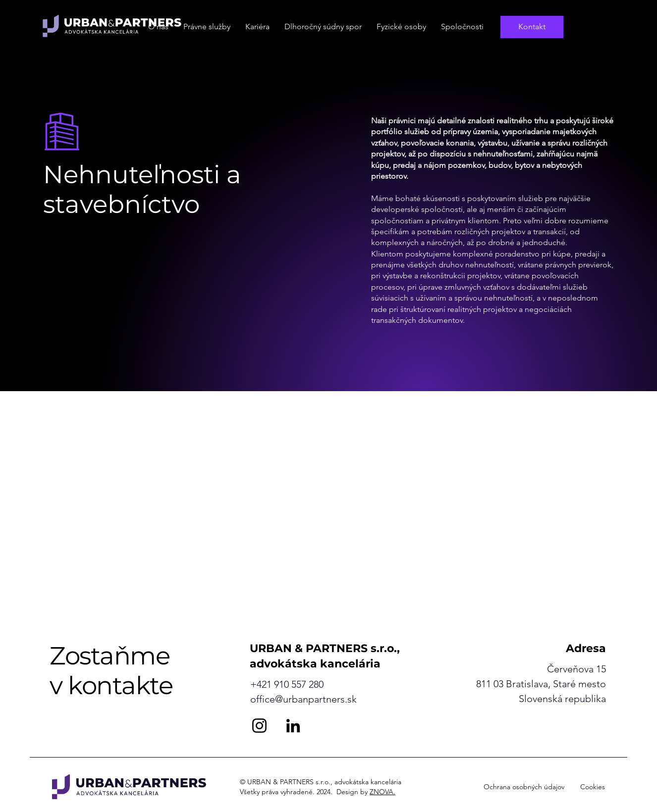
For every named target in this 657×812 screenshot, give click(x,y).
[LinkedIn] (293, 726)
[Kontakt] (532, 27)
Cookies (593, 787)
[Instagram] (259, 726)
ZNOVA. (383, 792)
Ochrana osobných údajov (524, 787)
